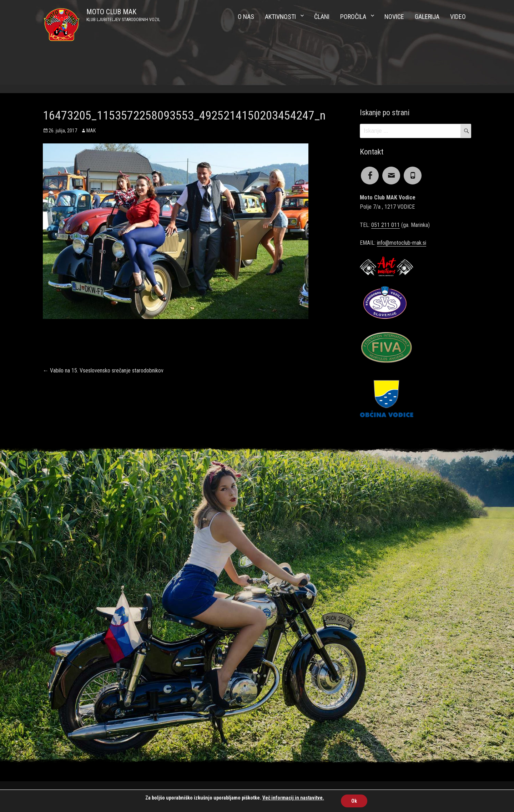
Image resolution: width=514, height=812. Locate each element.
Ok (354, 801)
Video (458, 17)
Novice (394, 17)
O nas (246, 17)
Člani (322, 17)
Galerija (427, 17)
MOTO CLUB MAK (111, 12)
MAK (91, 131)
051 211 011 (385, 225)
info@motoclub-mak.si (402, 243)
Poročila (353, 17)
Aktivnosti (280, 17)
